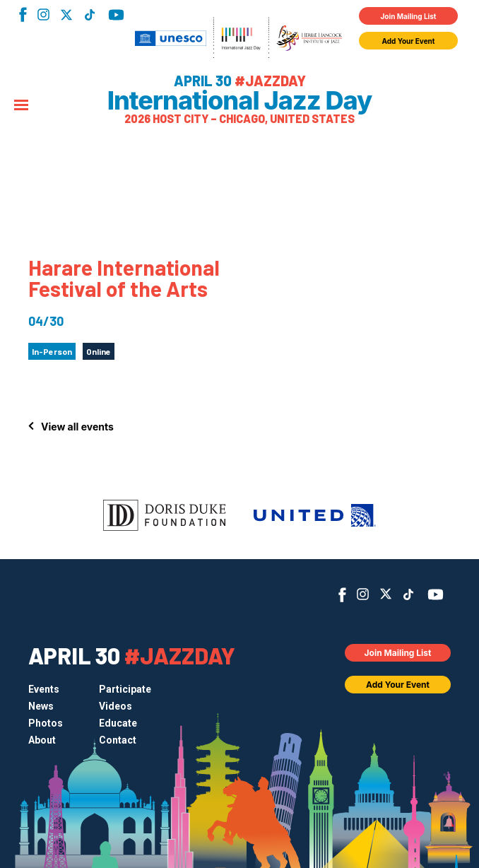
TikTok (89, 15)
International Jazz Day (240, 100)
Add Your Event (409, 41)
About (42, 740)
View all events (77, 427)
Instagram (43, 14)
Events (44, 689)
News (41, 706)
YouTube (116, 15)
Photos (46, 723)
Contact (118, 740)
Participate (125, 689)
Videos (116, 706)
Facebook (23, 14)
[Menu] (21, 106)
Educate (118, 723)
